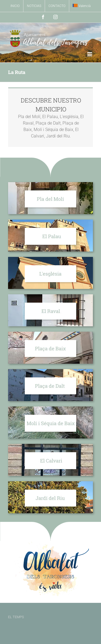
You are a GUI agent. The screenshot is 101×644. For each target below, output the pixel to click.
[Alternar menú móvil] (90, 54)
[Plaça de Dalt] (50, 371)
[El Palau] (50, 222)
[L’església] (50, 259)
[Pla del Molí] (50, 184)
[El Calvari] (50, 446)
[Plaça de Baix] (50, 334)
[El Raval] (50, 296)
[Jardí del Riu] (50, 483)
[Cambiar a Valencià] (82, 6)
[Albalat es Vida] (50, 543)
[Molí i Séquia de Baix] (50, 408)
